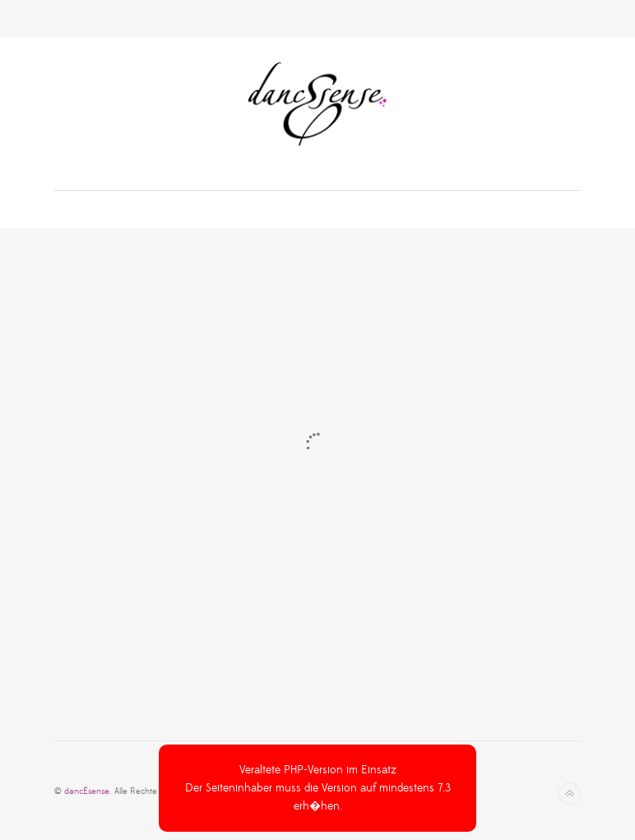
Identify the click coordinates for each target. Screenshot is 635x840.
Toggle (318, 19)
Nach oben (570, 794)
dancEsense (87, 791)
